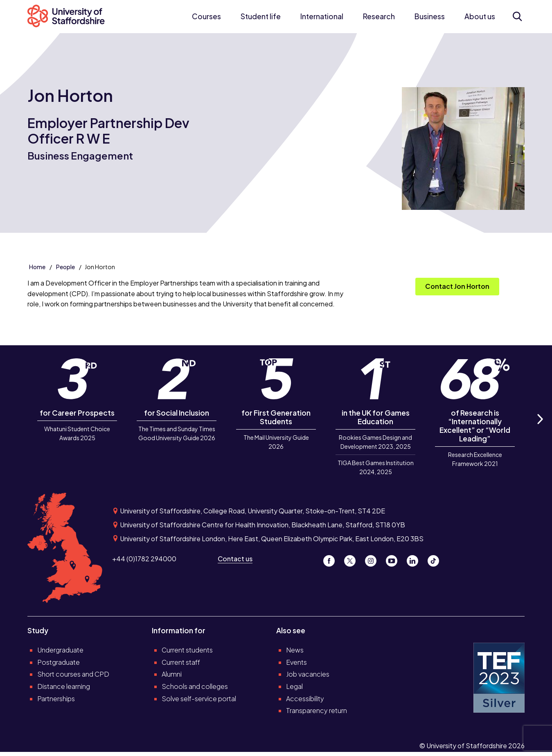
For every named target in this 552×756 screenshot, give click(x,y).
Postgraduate (59, 662)
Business (430, 16)
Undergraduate (60, 650)
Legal (294, 686)
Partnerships (56, 699)
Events (296, 662)
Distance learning (64, 686)
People (65, 267)
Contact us (235, 559)
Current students (187, 650)
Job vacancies (308, 674)
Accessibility (305, 699)
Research (379, 16)
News (295, 650)
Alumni (172, 674)
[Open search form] (517, 16)
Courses (206, 16)
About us (480, 16)
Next (539, 428)
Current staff (181, 662)
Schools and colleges (195, 686)
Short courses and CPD (73, 674)
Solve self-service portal (199, 699)
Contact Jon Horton (457, 286)
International (322, 16)
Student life (261, 16)
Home (37, 267)
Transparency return (317, 710)
